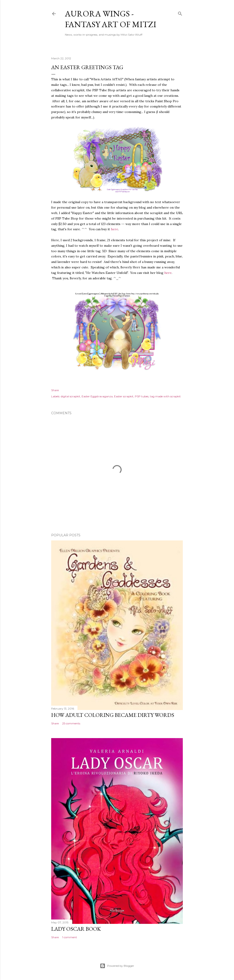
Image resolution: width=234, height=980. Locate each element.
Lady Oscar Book (76, 929)
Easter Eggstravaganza (97, 396)
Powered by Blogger (117, 966)
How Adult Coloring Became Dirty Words (113, 715)
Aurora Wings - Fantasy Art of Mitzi (111, 19)
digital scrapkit (70, 396)
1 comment (70, 937)
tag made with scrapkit (165, 396)
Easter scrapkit (124, 396)
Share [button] (55, 390)
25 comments (71, 723)
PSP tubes (142, 396)
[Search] (180, 13)
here (114, 229)
